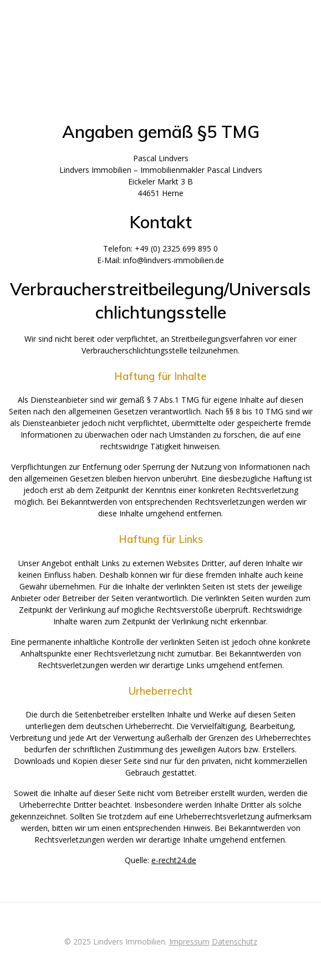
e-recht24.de (174, 860)
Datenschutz (235, 941)
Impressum (189, 941)
